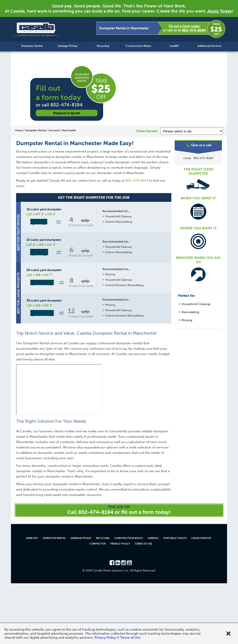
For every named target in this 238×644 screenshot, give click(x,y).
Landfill (174, 46)
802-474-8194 (194, 30)
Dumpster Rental (32, 46)
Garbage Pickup (68, 46)
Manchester (198, 158)
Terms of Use (143, 604)
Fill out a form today (184, 26)
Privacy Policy (120, 604)
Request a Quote (67, 113)
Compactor (98, 604)
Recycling (103, 46)
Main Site (32, 599)
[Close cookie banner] (228, 633)
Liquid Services (201, 599)
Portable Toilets (175, 599)
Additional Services (209, 46)
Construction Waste (138, 46)
